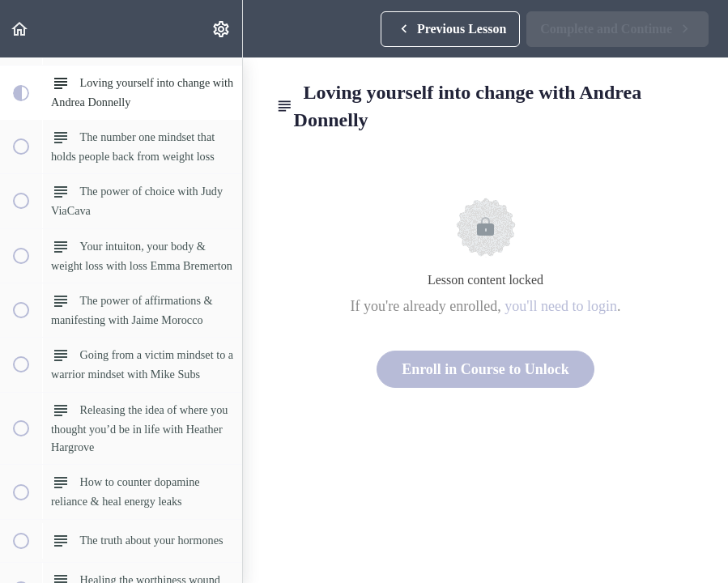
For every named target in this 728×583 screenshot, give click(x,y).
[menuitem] (222, 29)
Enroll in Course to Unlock (485, 369)
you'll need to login (561, 306)
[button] (20, 29)
